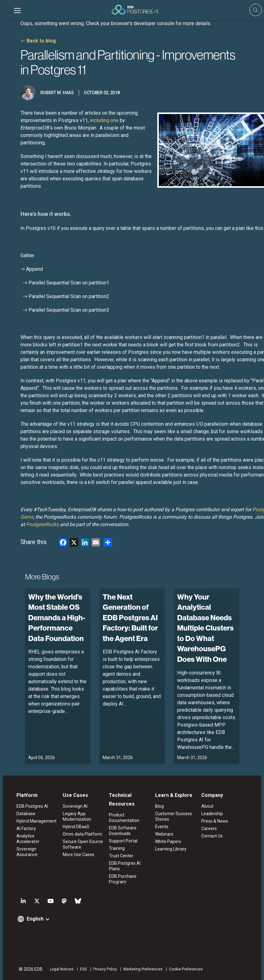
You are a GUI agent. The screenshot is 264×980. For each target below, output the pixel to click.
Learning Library (171, 849)
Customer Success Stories (174, 816)
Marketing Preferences (141, 969)
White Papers (168, 842)
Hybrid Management (35, 821)
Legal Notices (60, 969)
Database (24, 814)
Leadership (213, 814)
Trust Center (121, 856)
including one (104, 120)
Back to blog (41, 41)
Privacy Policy (103, 969)
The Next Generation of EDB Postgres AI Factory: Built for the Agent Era (130, 617)
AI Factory (24, 828)
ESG (82, 969)
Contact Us (213, 836)
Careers (210, 828)
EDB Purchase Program (122, 879)
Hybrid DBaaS (75, 827)
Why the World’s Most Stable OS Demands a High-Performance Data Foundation (56, 617)
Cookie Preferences (184, 969)
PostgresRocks (42, 524)
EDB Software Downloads (122, 831)
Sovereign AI (74, 806)
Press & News (216, 821)
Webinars (165, 834)
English (33, 919)
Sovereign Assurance (36, 843)
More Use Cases (77, 855)
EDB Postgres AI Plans (124, 866)
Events (162, 827)
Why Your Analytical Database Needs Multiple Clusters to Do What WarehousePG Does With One (205, 628)
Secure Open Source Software (82, 844)
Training (116, 848)
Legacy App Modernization (76, 816)
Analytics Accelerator (36, 836)
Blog (160, 806)
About (209, 806)
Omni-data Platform (81, 834)
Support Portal (123, 841)
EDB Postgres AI (30, 806)
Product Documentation (124, 818)
